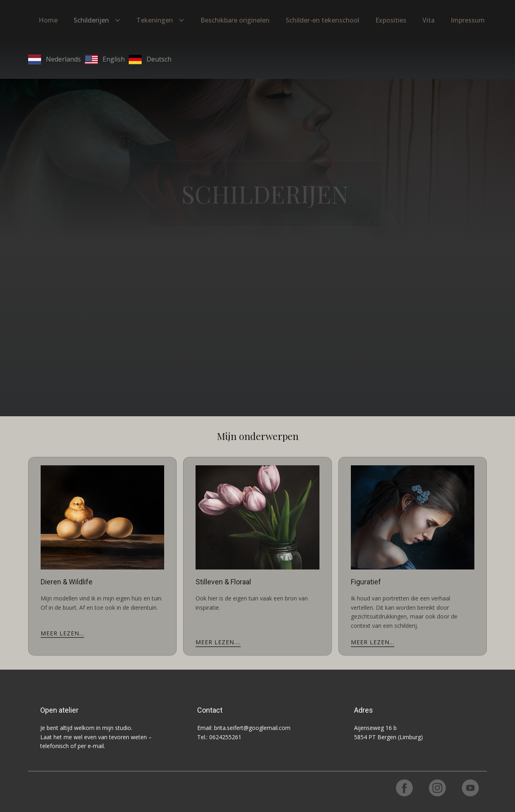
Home (48, 20)
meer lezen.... (218, 642)
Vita (428, 20)
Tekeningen (155, 20)
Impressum (468, 20)
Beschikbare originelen (235, 20)
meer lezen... (62, 633)
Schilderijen (91, 20)
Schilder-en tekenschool (322, 20)
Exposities (391, 20)
